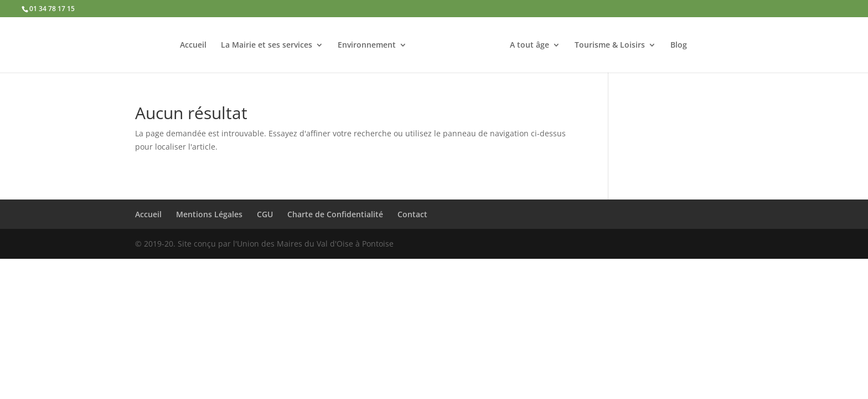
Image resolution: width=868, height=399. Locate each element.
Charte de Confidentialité (335, 214)
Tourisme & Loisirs (610, 45)
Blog (679, 45)
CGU (265, 214)
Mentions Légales (209, 214)
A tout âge (529, 45)
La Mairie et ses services (267, 45)
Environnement (367, 45)
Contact (412, 214)
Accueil (193, 45)
